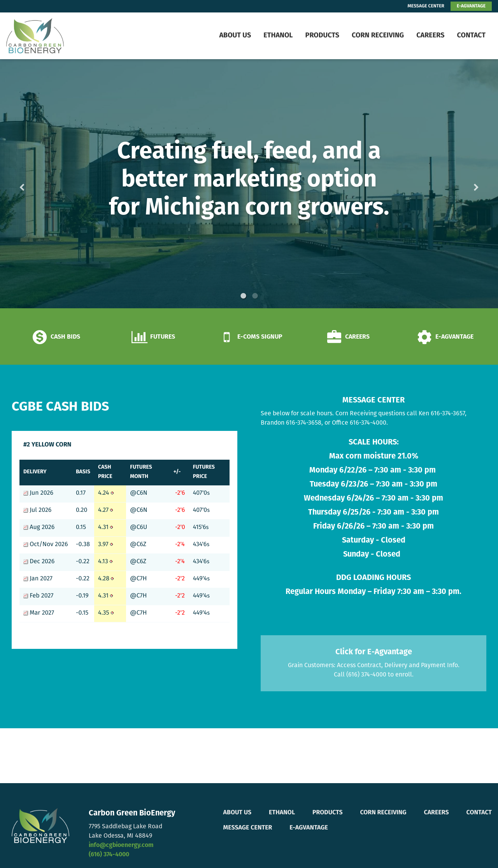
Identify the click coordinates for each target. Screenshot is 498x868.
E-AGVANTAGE (471, 6)
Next (464, 184)
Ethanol (278, 36)
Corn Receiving (378, 36)
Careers (430, 36)
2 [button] (255, 296)
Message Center (248, 828)
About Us (235, 36)
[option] (249, 184)
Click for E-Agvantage (374, 652)
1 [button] (243, 296)
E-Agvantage (309, 828)
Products (322, 36)
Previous (34, 184)
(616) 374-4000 (109, 855)
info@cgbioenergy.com (121, 845)
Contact (471, 36)
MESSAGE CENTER (426, 6)
